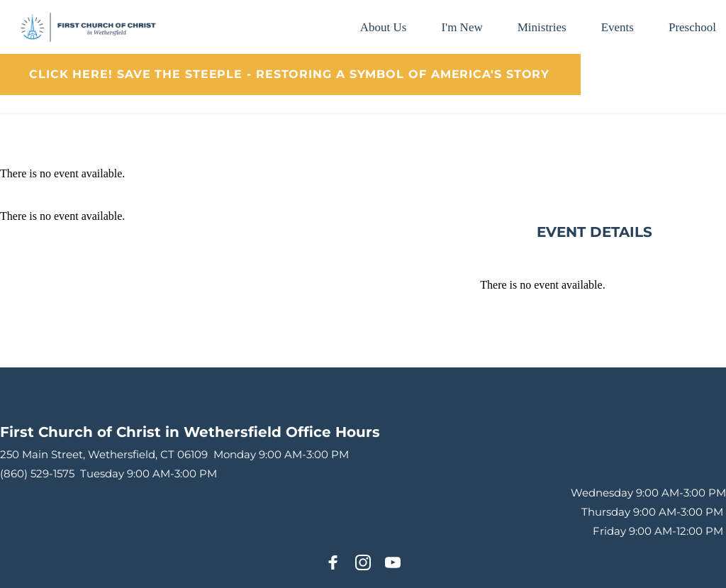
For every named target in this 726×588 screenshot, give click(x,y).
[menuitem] (384, 28)
